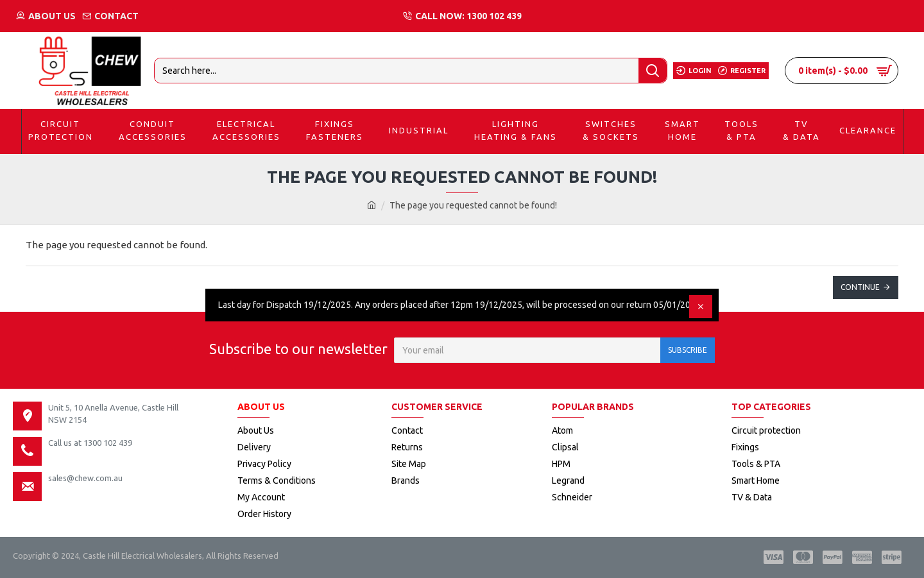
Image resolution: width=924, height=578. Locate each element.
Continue (860, 287)
